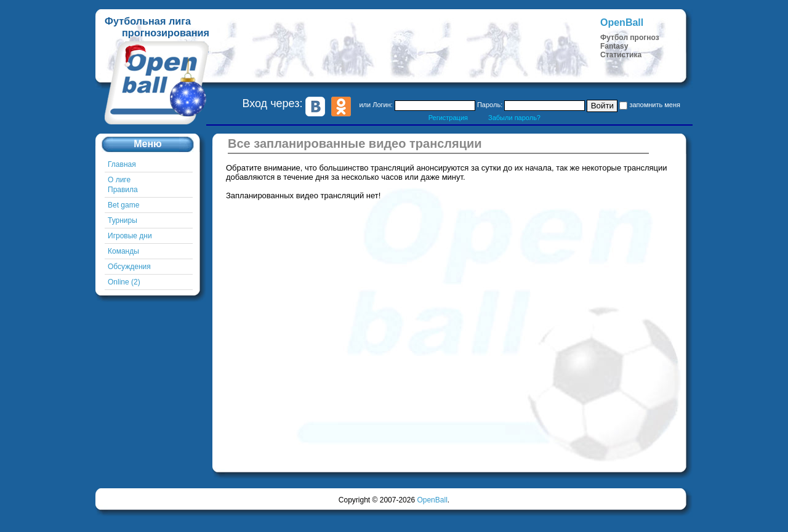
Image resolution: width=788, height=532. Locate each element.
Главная (122, 164)
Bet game (123, 205)
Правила (123, 190)
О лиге (119, 180)
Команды (123, 251)
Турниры (123, 220)
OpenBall (432, 500)
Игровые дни (130, 236)
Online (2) (124, 282)
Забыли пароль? (514, 118)
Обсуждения (129, 267)
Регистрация (448, 118)
